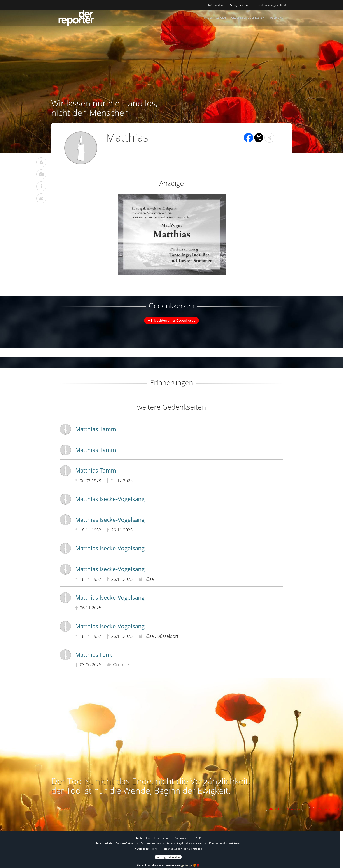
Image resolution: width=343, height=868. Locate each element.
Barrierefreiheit (125, 843)
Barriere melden (150, 843)
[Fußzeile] (168, 847)
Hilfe (155, 849)
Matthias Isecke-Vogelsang (110, 499)
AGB (198, 838)
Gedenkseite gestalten (271, 5)
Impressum (161, 838)
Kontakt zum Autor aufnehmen (288, 809)
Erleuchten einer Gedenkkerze (171, 320)
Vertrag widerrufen (168, 857)
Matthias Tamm (96, 429)
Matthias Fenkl (94, 655)
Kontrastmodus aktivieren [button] (225, 843)
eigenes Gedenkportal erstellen (183, 849)
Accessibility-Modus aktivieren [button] (185, 843)
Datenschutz (182, 838)
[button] (269, 138)
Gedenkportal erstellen (168, 865)
